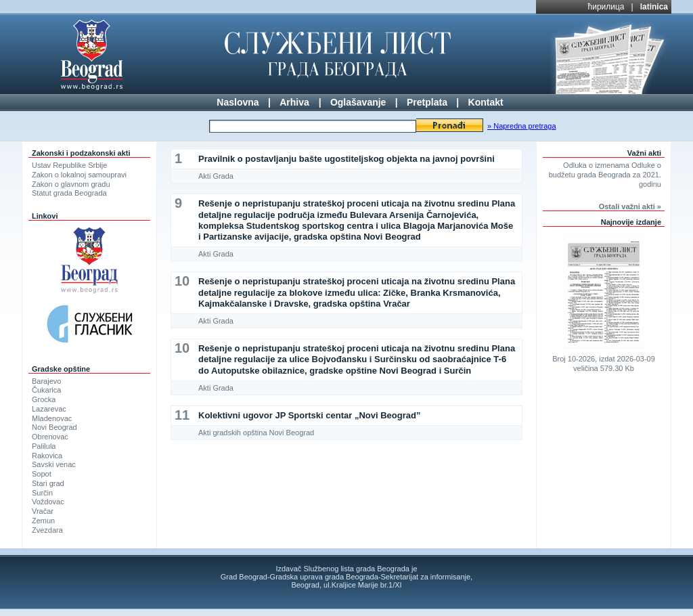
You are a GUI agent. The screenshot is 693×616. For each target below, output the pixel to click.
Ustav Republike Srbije (69, 165)
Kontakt (486, 102)
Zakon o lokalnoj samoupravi (79, 175)
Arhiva (294, 102)
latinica (654, 7)
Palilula (44, 446)
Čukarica (46, 390)
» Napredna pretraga (522, 126)
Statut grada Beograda (69, 193)
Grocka (44, 399)
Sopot (42, 474)
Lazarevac (49, 409)
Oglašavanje (358, 102)
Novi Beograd (54, 427)
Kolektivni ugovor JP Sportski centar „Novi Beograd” (309, 415)
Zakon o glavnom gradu (71, 184)
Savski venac (54, 464)
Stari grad (48, 483)
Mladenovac (52, 418)
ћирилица (606, 7)
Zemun (43, 521)
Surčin (42, 493)
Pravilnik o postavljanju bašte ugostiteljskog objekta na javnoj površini (346, 159)
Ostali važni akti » (630, 206)
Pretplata (427, 102)
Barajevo (46, 381)
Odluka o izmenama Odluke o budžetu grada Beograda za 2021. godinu (605, 175)
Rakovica (47, 456)
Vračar (43, 511)
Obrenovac (50, 437)
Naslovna (238, 102)
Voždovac (48, 502)
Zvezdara (47, 530)
